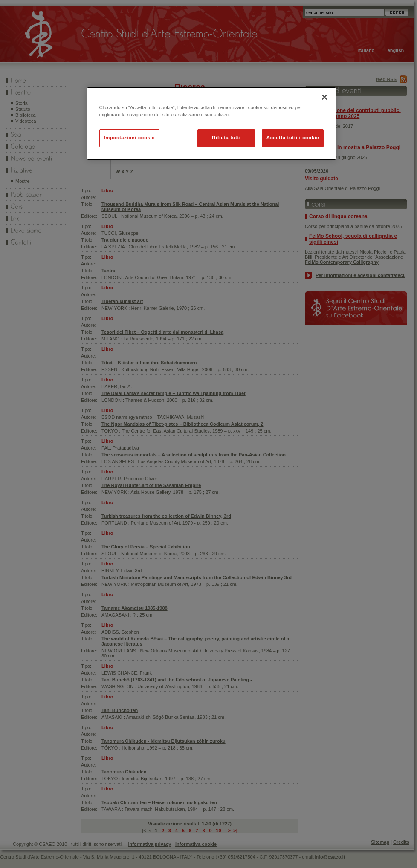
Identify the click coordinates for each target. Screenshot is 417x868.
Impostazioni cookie (130, 138)
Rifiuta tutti (226, 138)
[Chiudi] (324, 97)
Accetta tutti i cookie (293, 138)
